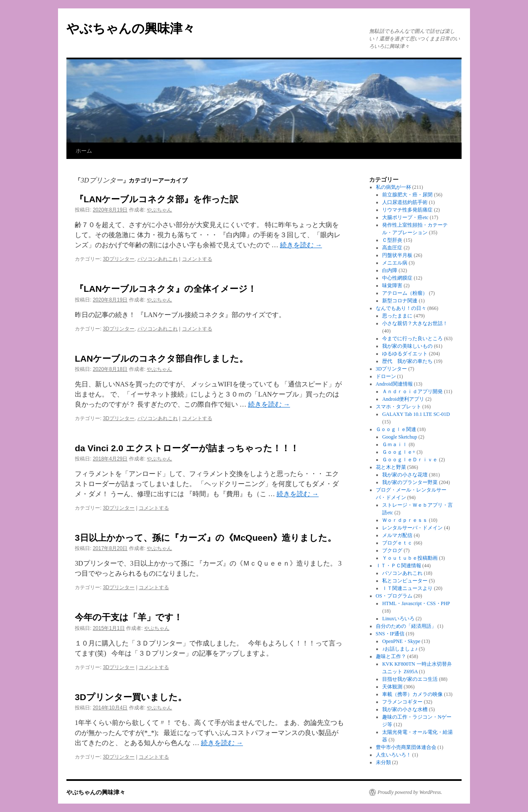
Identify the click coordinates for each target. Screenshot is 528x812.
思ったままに (397, 316)
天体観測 (392, 687)
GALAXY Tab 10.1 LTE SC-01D (416, 414)
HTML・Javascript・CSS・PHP (416, 603)
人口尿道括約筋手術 (405, 202)
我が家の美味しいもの (407, 346)
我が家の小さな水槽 (405, 709)
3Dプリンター (119, 259)
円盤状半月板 (397, 255)
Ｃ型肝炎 (392, 240)
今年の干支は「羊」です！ (129, 617)
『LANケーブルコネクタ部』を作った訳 (157, 199)
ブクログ (392, 550)
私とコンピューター (405, 581)
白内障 (390, 270)
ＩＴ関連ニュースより (407, 588)
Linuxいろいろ (398, 619)
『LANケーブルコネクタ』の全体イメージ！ (166, 289)
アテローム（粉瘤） (405, 293)
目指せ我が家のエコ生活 (410, 679)
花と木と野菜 (391, 467)
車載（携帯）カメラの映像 (412, 694)
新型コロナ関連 (400, 301)
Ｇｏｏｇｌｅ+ (399, 452)
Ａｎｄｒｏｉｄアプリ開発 (412, 391)
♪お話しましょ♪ (400, 649)
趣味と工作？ (391, 656)
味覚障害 (392, 286)
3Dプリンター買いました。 (131, 697)
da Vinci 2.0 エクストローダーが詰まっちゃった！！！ (187, 448)
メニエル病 (395, 263)
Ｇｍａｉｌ (395, 444)
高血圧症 (392, 248)
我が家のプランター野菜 (410, 482)
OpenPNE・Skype (401, 641)
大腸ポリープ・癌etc (405, 217)
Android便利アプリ (403, 399)
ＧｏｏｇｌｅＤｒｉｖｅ (410, 460)
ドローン (386, 376)
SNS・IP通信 (390, 634)
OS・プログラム (394, 596)
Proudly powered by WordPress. (410, 792)
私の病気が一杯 (393, 187)
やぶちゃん (159, 210)
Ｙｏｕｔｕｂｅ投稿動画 (410, 558)
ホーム (84, 151)
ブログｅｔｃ (397, 543)
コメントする (197, 259)
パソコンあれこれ (158, 259)
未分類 (383, 762)
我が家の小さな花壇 (405, 475)
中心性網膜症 (397, 278)
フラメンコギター (402, 702)
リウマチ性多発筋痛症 (407, 210)
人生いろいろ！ (393, 755)
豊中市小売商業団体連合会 (406, 747)
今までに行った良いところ (412, 339)
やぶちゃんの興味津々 (131, 28)
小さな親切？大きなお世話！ (415, 323)
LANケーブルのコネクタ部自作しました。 (161, 358)
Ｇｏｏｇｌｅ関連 (396, 429)
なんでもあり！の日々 (401, 308)
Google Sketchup (400, 437)
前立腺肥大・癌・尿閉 (407, 195)
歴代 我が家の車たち (407, 361)
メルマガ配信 (397, 535)
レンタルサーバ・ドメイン (412, 528)
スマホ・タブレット (399, 407)
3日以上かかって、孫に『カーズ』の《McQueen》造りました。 (206, 538)
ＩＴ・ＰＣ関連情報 (399, 566)
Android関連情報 (394, 384)
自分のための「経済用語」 (406, 626)
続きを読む (301, 245)
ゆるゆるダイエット (405, 354)
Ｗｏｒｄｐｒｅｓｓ (405, 520)
